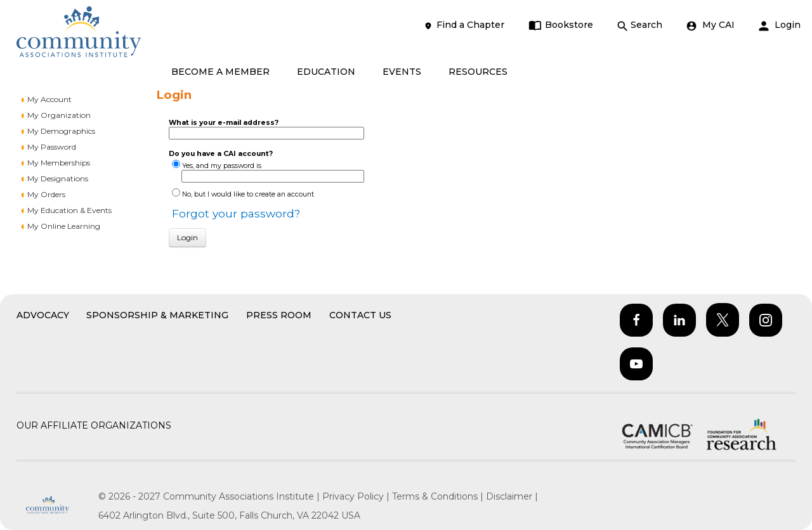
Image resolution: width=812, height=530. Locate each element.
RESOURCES (478, 72)
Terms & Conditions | (439, 496)
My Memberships (59, 163)
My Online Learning (64, 226)
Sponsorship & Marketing (157, 315)
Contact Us (360, 315)
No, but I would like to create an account (248, 194)
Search (640, 25)
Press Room (279, 315)
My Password (52, 147)
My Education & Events (69, 210)
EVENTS (402, 72)
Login (780, 25)
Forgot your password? (236, 213)
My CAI (710, 25)
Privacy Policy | (357, 496)
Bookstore (561, 25)
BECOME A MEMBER (220, 72)
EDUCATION (326, 72)
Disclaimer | (512, 496)
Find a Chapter (464, 25)
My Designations (58, 178)
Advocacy (43, 315)
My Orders (46, 194)
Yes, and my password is (222, 166)
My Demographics (61, 131)
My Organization (59, 115)
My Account (49, 99)
